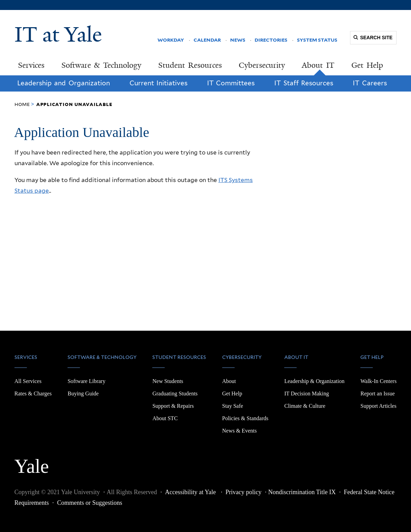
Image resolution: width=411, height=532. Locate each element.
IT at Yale (58, 34)
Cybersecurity (262, 65)
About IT (318, 65)
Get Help (367, 65)
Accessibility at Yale (191, 492)
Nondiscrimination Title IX (302, 492)
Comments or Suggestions (90, 503)
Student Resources (190, 65)
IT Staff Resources (304, 83)
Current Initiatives (159, 83)
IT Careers (370, 83)
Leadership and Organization (64, 83)
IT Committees (231, 83)
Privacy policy (243, 492)
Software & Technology (101, 65)
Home (22, 104)
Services (31, 65)
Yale (32, 462)
